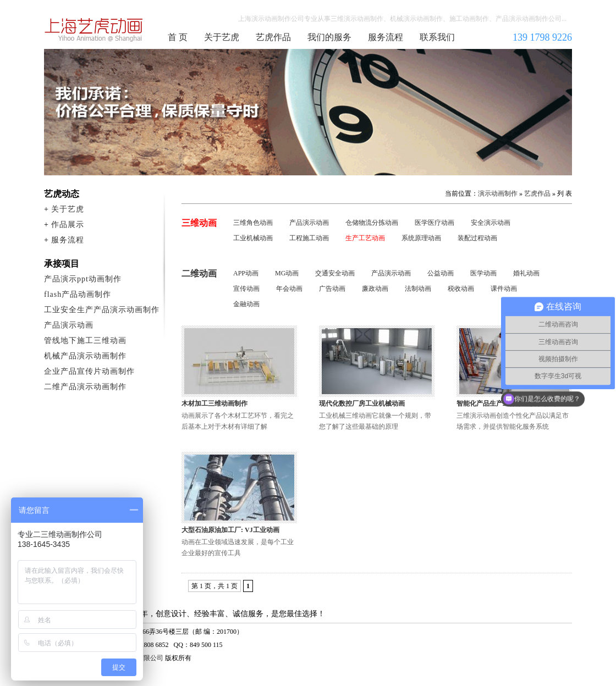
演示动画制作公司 (94, 30)
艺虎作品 (273, 37)
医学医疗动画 (435, 223)
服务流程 (386, 37)
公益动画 (441, 273)
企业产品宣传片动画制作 (89, 371)
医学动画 (483, 273)
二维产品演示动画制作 (85, 387)
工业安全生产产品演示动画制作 (102, 310)
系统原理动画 (421, 238)
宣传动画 (246, 289)
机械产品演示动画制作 (85, 356)
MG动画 (287, 273)
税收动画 (461, 289)
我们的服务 (329, 37)
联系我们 (437, 37)
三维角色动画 (253, 223)
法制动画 (418, 289)
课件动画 (504, 289)
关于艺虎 (222, 37)
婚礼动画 (526, 273)
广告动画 (332, 289)
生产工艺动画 (365, 238)
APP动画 (246, 273)
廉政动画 (375, 289)
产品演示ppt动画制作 (83, 279)
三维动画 (199, 223)
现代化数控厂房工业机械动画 (362, 403)
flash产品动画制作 (78, 294)
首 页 (178, 37)
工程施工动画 (309, 238)
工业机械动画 (253, 238)
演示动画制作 (498, 193)
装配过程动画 (477, 238)
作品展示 (68, 225)
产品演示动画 (309, 223)
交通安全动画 (335, 273)
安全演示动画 (491, 223)
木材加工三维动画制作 (215, 403)
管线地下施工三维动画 (85, 341)
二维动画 (199, 273)
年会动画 (289, 289)
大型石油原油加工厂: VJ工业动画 (230, 530)
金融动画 (246, 304)
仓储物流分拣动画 (372, 223)
